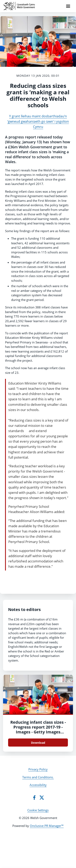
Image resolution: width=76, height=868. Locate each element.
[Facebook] (34, 798)
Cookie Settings (38, 810)
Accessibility (38, 785)
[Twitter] (42, 798)
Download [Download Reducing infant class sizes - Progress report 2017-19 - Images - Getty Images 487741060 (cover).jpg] (38, 743)
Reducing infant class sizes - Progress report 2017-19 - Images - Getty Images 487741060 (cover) (38, 729)
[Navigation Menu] (68, 6)
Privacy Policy (38, 769)
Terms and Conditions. (38, 777)
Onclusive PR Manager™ (47, 826)
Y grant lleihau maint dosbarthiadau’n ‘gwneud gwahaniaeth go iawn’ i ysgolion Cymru (38, 122)
